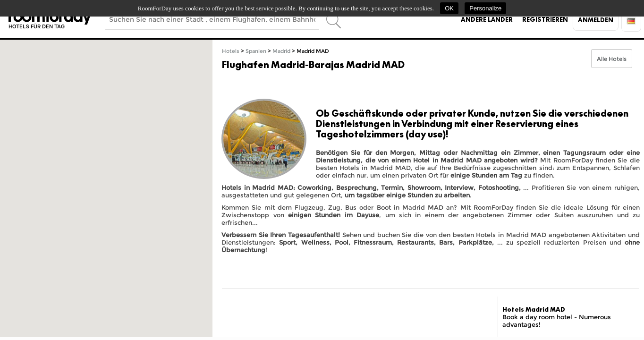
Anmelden (596, 20)
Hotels (231, 51)
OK (449, 8)
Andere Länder (487, 19)
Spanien (256, 51)
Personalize (485, 8)
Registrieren (545, 19)
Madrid (281, 51)
